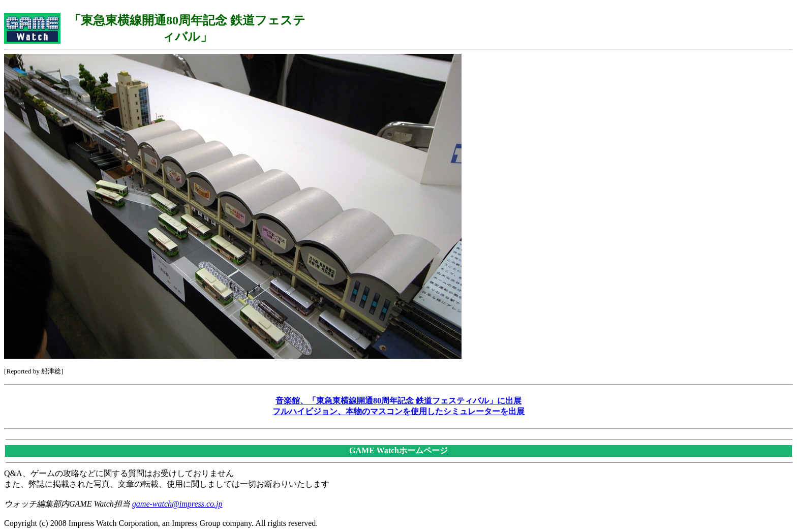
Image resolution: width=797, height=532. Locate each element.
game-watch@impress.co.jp (177, 504)
